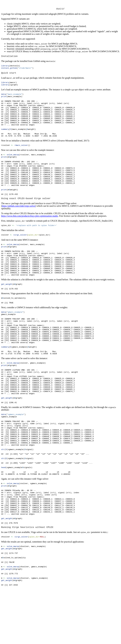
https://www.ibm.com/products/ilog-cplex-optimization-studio (30, 233)
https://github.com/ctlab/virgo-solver (19, 223)
